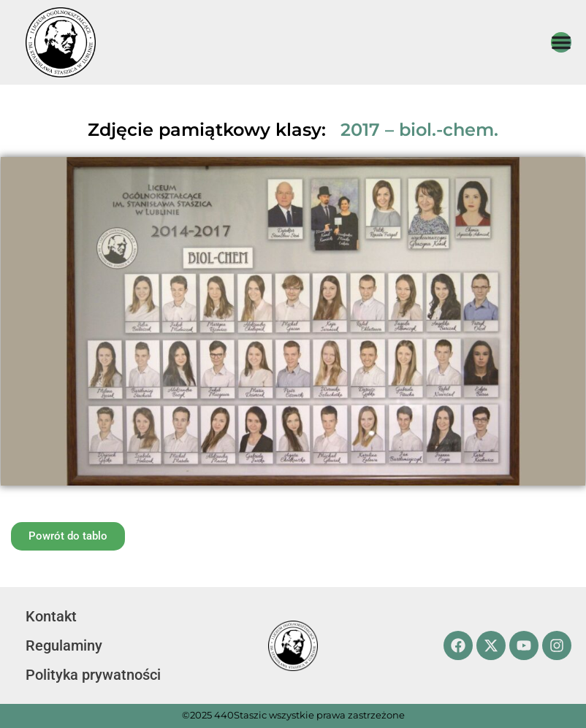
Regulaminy (64, 645)
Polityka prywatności (93, 675)
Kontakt (51, 616)
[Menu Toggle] (561, 42)
